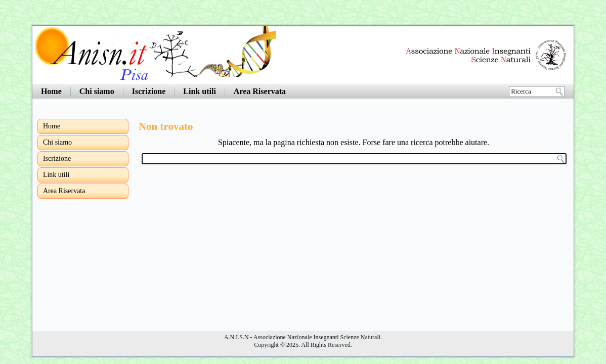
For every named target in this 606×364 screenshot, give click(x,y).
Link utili (199, 91)
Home (51, 91)
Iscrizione (149, 91)
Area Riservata (260, 91)
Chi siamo (97, 91)
